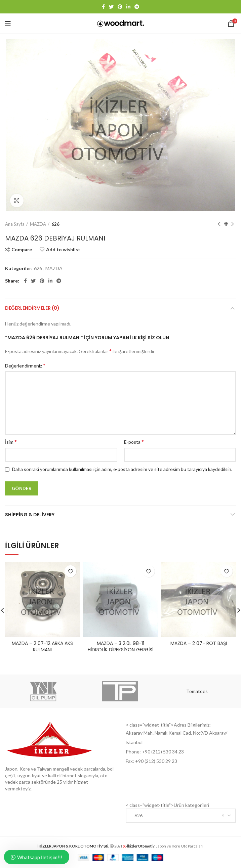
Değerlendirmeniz (25, 365)
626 (55, 224)
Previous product (219, 224)
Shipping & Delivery (30, 515)
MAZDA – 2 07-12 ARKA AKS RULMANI (42, 647)
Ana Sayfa (15, 224)
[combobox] (181, 816)
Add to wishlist (63, 250)
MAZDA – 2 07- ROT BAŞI (199, 643)
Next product (233, 224)
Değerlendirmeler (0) (32, 308)
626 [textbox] (137, 815)
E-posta (134, 442)
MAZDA (38, 224)
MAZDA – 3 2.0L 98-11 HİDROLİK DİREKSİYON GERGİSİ (120, 647)
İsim (11, 442)
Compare (22, 250)
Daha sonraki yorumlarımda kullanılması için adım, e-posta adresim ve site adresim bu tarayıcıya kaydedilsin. (122, 469)
